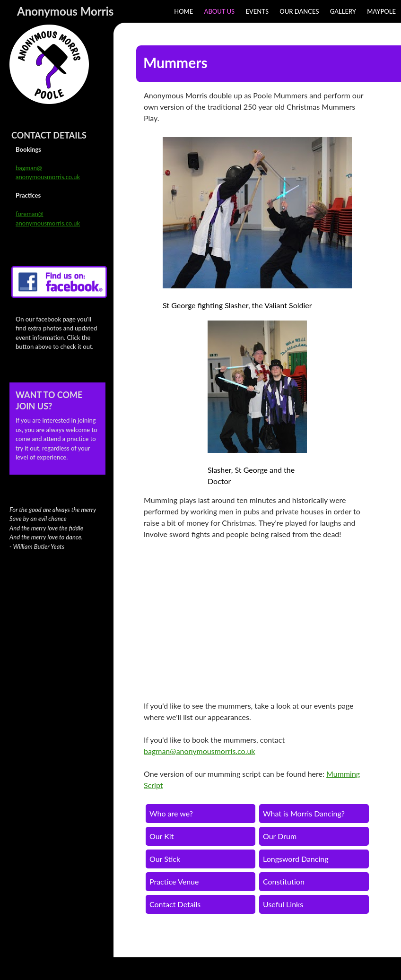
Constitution (284, 881)
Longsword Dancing (296, 859)
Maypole (381, 11)
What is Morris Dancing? (304, 813)
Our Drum (280, 836)
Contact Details (175, 904)
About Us (220, 11)
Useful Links (283, 904)
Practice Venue (174, 881)
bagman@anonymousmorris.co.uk (199, 751)
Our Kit (161, 836)
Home (183, 11)
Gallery (343, 11)
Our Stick (165, 859)
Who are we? (171, 813)
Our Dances (299, 11)
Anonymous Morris (65, 11)
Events (257, 11)
